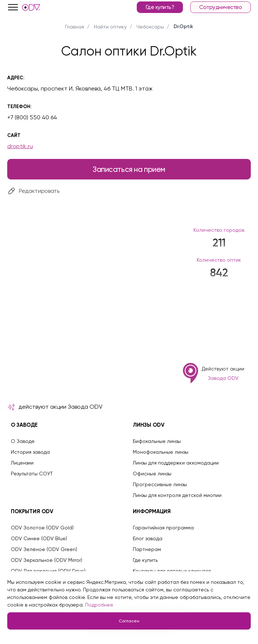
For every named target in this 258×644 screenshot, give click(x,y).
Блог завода (148, 538)
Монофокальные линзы (161, 452)
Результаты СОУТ (32, 474)
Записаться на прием (129, 169)
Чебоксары (150, 27)
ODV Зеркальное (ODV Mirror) (47, 560)
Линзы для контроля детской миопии (177, 495)
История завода (30, 452)
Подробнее (99, 605)
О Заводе (23, 441)
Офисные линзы (152, 474)
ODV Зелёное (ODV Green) (44, 549)
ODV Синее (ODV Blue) (39, 538)
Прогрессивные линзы (160, 484)
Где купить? (160, 7)
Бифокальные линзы (157, 441)
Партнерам (147, 549)
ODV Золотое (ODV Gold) (42, 528)
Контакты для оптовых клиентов (172, 571)
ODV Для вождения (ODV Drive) (48, 571)
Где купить (145, 560)
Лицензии (22, 463)
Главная (75, 27)
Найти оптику (110, 27)
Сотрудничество (220, 7)
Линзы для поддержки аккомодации (176, 463)
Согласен (129, 621)
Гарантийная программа (163, 528)
